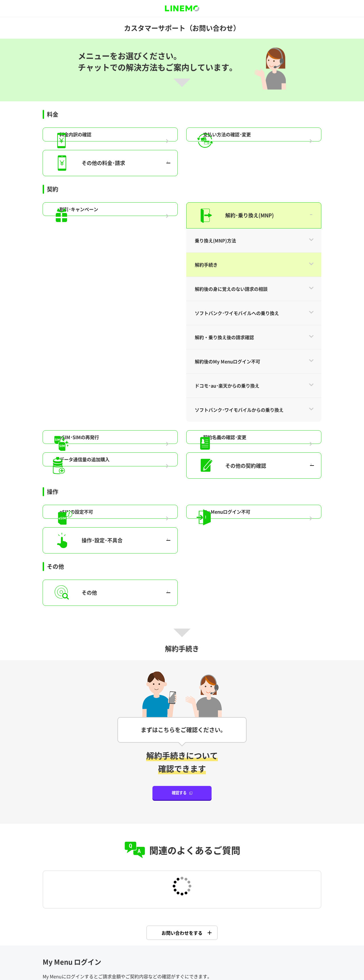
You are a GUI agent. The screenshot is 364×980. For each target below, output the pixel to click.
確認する (179, 509)
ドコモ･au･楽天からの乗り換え (227, 78)
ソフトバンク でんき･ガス (182, 824)
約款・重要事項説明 (97, 940)
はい (146, 892)
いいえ (218, 892)
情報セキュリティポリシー (288, 940)
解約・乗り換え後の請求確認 (224, 30)
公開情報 (184, 940)
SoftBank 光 (278, 791)
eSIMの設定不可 (100, 221)
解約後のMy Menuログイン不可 (227, 54)
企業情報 (129, 940)
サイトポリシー (60, 940)
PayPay (278, 824)
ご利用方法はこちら (67, 736)
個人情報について (243, 940)
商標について (210, 940)
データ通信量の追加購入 (109, 169)
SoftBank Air (86, 824)
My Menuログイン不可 (251, 221)
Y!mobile (182, 791)
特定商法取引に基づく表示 (179, 949)
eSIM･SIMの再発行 (103, 135)
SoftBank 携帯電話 (86, 791)
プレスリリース (157, 940)
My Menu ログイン (180, 712)
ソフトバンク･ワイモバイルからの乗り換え (239, 102)
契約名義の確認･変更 (249, 135)
